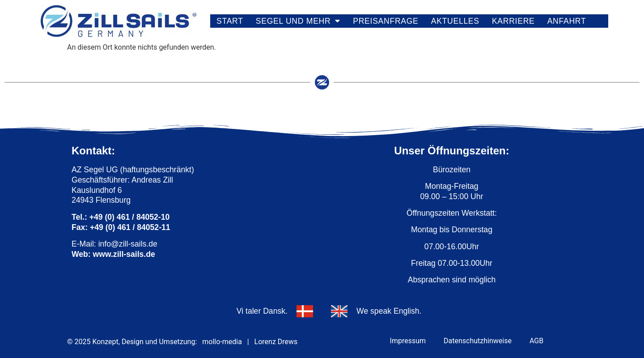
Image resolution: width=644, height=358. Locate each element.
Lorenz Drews (276, 342)
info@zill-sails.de (128, 244)
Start (230, 21)
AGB (536, 341)
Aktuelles (455, 21)
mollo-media (222, 342)
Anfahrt (567, 21)
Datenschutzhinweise (478, 341)
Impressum (408, 341)
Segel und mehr (298, 21)
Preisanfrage (386, 21)
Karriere (513, 21)
